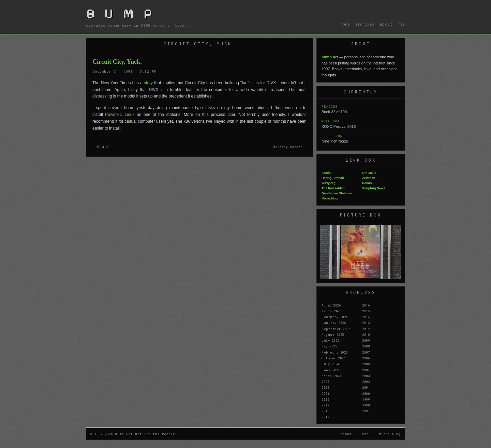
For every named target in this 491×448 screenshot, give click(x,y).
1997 (366, 411)
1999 (366, 399)
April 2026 (331, 305)
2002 (366, 382)
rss (401, 24)
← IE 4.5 (100, 147)
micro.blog (390, 434)
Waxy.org (329, 183)
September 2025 (336, 329)
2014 (366, 317)
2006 (366, 358)
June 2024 (331, 370)
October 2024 (333, 358)
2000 (366, 393)
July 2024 (330, 364)
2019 (325, 405)
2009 (366, 340)
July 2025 (330, 340)
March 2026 (331, 311)
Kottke (326, 173)
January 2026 (334, 323)
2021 (325, 393)
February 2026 (335, 317)
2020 (325, 399)
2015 (366, 311)
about (386, 24)
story (149, 83)
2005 (366, 364)
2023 (325, 382)
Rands (367, 183)
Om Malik (369, 173)
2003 (366, 376)
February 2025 (335, 352)
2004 (366, 370)
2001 (366, 387)
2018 (325, 411)
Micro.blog (330, 198)
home (345, 24)
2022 (325, 387)
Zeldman (369, 178)
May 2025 (329, 346)
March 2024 (331, 376)
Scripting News (374, 188)
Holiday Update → (290, 147)
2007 (366, 352)
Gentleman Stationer (337, 193)
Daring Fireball (333, 178)
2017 (325, 417)
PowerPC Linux (120, 115)
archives (365, 24)
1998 (366, 405)
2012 (366, 329)
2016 (366, 305)
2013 (366, 323)
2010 (366, 334)
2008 (366, 346)
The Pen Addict (333, 188)
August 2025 (333, 334)
